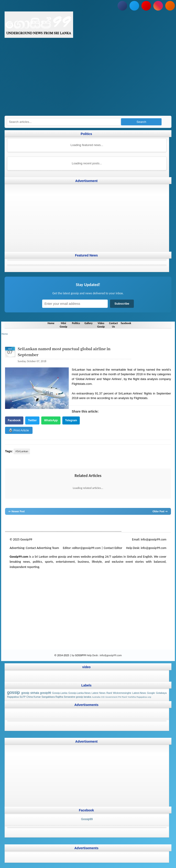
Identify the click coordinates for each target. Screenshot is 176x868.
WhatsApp (51, 420)
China (30, 697)
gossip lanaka (83, 697)
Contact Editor (113, 548)
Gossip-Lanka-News (79, 693)
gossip (8, 524)
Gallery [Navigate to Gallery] (88, 323)
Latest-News (139, 693)
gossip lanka (53, 524)
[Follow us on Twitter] (134, 6)
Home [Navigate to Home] (50, 323)
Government (111, 697)
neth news (66, 524)
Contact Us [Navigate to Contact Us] (114, 325)
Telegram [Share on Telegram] (71, 420)
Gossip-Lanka (60, 693)
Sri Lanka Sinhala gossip (122, 524)
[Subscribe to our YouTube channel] (146, 6)
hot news (31, 524)
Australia (96, 697)
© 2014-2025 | (63, 655)
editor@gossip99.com (86, 548)
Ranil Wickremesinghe (119, 693)
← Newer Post (17, 511)
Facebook (14, 420)
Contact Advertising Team (43, 548)
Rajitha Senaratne (65, 697)
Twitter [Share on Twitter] (32, 420)
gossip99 (46, 693)
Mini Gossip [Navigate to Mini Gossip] (63, 325)
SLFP (23, 697)
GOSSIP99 (80, 655)
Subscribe (122, 304)
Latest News (98, 693)
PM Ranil (122, 697)
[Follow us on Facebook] (122, 6)
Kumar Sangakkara (44, 697)
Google (151, 693)
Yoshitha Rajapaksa (137, 697)
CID (103, 697)
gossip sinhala (30, 693)
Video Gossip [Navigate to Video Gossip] (101, 325)
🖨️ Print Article (19, 430)
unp (149, 697)
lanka (16, 524)
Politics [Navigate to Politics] (76, 323)
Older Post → (160, 511)
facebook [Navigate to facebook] (126, 323)
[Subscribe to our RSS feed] (170, 6)
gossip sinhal (101, 524)
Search (141, 122)
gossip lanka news (82, 524)
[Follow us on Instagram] (158, 6)
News (22, 524)
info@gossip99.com (154, 539)
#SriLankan (22, 451)
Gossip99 (87, 819)
